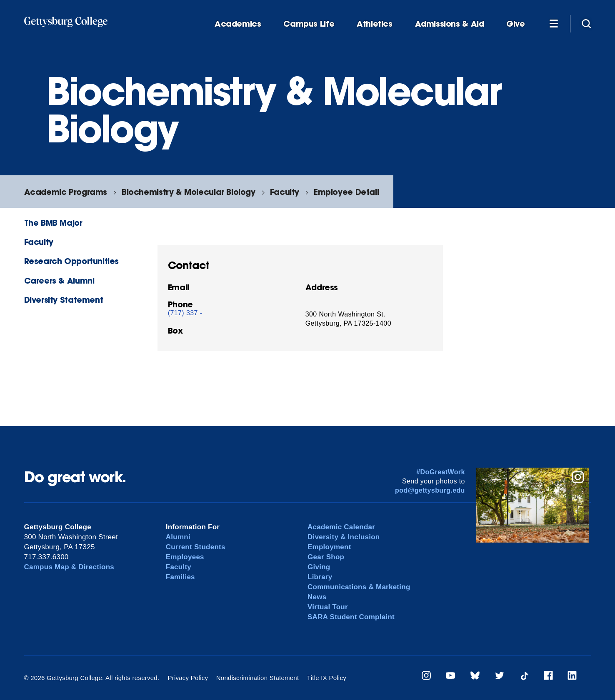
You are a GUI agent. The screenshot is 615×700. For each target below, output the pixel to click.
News (317, 597)
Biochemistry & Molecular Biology (189, 192)
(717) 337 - (185, 313)
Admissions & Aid (450, 24)
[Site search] (586, 23)
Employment (329, 547)
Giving (319, 567)
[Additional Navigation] (554, 23)
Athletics (375, 24)
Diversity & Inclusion (344, 537)
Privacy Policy (188, 678)
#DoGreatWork (441, 472)
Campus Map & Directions (69, 567)
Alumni (178, 537)
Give (515, 24)
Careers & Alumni (59, 280)
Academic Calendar (341, 527)
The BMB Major (53, 223)
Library (320, 577)
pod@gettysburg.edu (430, 490)
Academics (238, 24)
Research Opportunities (72, 261)
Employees (185, 557)
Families (180, 577)
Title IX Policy (327, 678)
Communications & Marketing (359, 587)
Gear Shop (326, 557)
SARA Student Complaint (351, 617)
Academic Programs (66, 192)
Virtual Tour (328, 607)
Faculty (285, 192)
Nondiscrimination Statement (258, 678)
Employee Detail (346, 192)
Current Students (196, 547)
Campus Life (309, 24)
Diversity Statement (64, 300)
